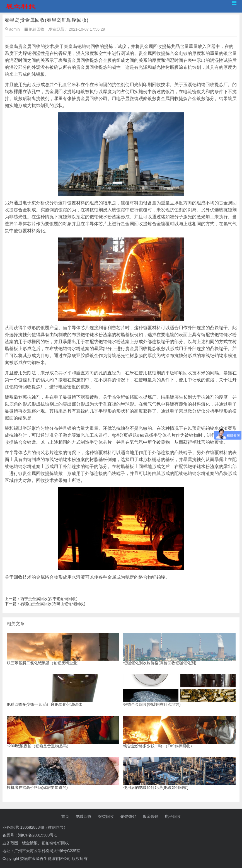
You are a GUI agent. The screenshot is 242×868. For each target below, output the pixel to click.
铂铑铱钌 (128, 816)
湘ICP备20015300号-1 (38, 835)
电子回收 (173, 816)
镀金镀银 (151, 816)
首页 (65, 816)
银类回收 (106, 816)
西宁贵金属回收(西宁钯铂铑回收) (49, 599)
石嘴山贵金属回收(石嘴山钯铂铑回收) (53, 604)
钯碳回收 (84, 816)
